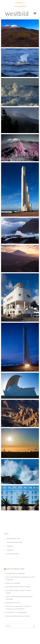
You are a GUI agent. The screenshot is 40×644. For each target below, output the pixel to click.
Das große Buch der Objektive (15, 573)
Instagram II (10, 550)
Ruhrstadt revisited (13, 554)
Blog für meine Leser (14, 539)
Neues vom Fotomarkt (13, 583)
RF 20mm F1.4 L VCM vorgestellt (16, 612)
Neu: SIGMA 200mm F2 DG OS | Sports (18, 587)
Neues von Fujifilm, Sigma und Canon (18, 616)
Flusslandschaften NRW (15, 542)
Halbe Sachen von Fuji (13, 603)
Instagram (10, 546)
